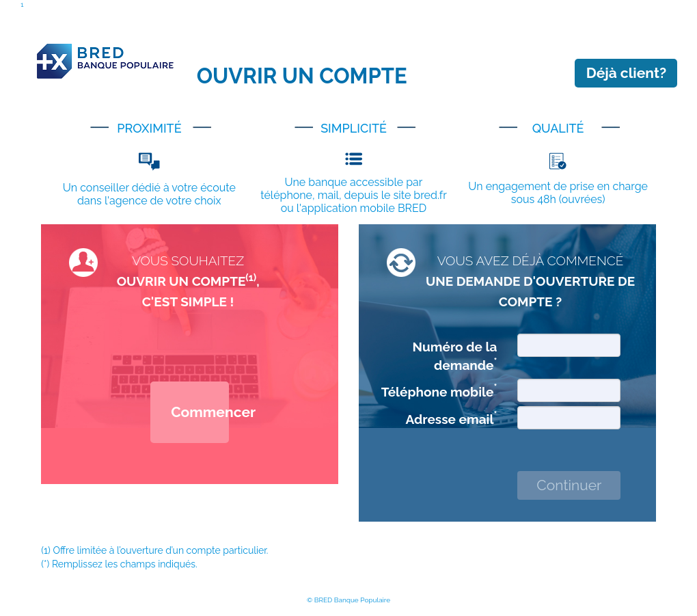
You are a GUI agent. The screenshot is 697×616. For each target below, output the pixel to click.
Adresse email (452, 418)
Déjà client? (627, 73)
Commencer (200, 412)
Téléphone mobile (439, 391)
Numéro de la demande (455, 356)
